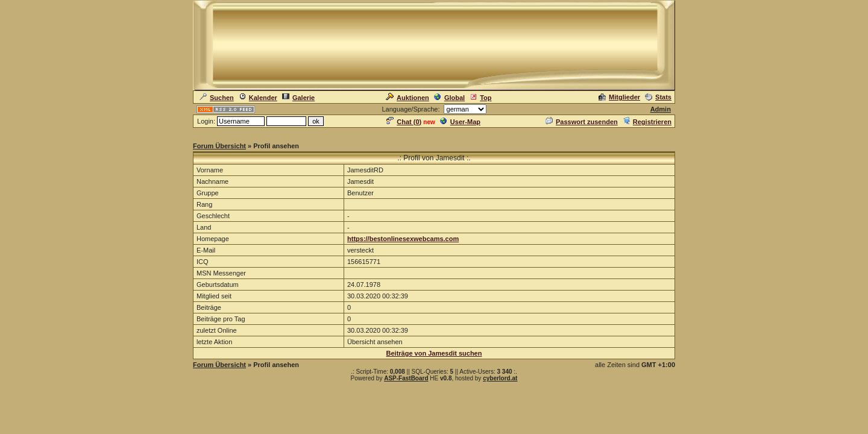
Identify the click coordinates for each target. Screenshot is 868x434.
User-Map (460, 122)
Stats (658, 97)
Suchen (217, 98)
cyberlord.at (500, 378)
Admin (661, 109)
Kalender (258, 98)
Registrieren (647, 122)
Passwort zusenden (582, 122)
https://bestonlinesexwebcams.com (403, 239)
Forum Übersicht (219, 146)
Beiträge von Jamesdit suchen (434, 353)
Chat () (404, 122)
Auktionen (407, 98)
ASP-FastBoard (406, 378)
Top (480, 98)
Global (449, 98)
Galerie (298, 98)
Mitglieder (619, 97)
